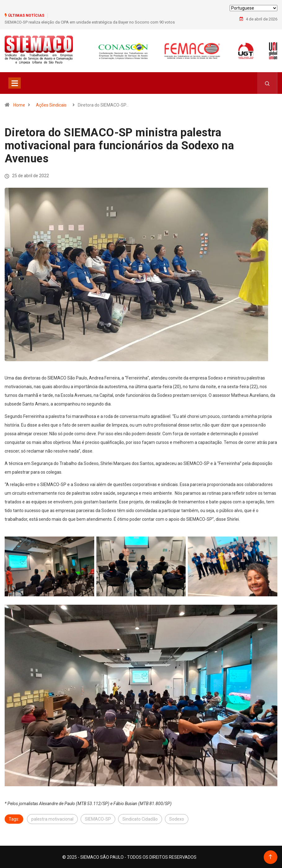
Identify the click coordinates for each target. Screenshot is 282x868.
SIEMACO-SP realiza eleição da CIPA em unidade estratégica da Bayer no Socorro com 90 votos (90, 22)
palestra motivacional (52, 818)
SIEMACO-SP (98, 818)
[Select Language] (253, 8)
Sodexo (177, 818)
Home (19, 104)
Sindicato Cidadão (140, 818)
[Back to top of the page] (270, 856)
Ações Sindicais (51, 104)
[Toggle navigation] (15, 82)
